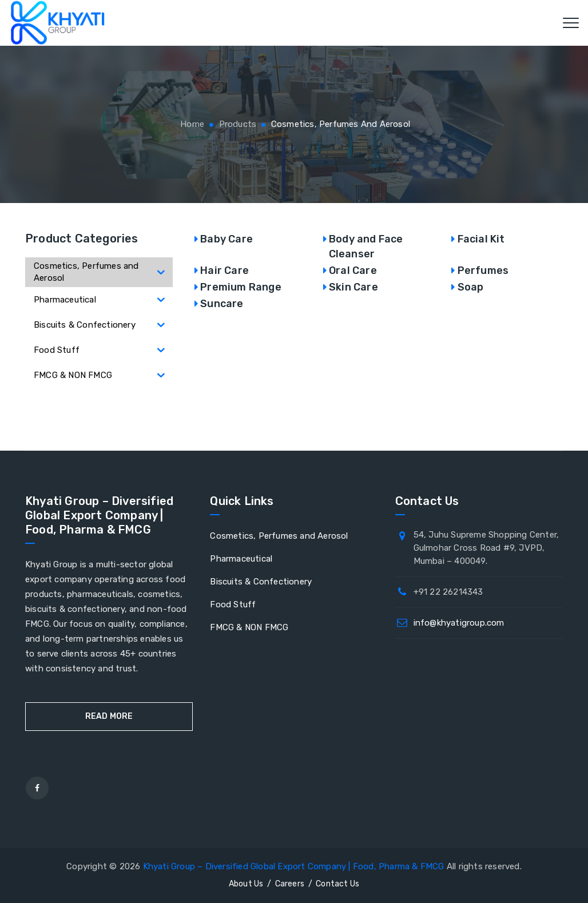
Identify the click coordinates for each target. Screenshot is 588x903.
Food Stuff (233, 604)
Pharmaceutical (241, 559)
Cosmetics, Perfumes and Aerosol (279, 536)
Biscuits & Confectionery (261, 582)
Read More (109, 716)
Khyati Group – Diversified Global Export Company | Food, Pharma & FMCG (294, 866)
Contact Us (337, 884)
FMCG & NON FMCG (249, 627)
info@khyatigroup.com (459, 623)
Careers (290, 884)
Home (191, 124)
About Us (246, 884)
